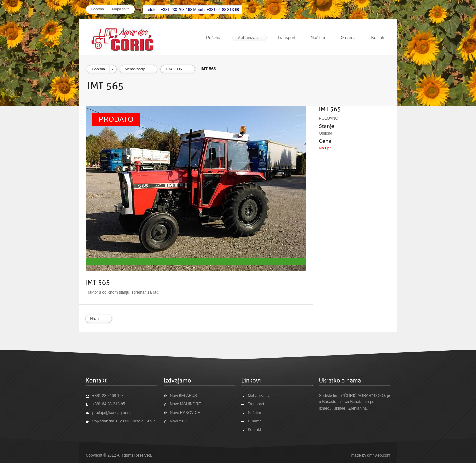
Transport (286, 37)
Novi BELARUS (184, 396)
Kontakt (378, 37)
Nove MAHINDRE (186, 404)
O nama (348, 37)
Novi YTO (179, 421)
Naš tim (318, 37)
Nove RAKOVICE (185, 413)
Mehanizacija (250, 37)
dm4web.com (379, 455)
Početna (98, 9)
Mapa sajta (121, 9)
